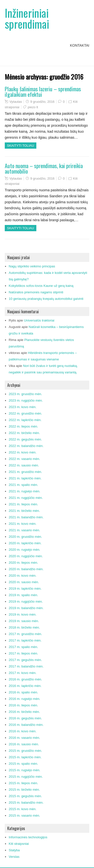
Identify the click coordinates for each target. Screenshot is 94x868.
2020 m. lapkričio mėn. (25, 543)
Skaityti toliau (21, 146)
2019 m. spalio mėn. (23, 595)
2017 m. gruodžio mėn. (25, 634)
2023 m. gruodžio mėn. (25, 394)
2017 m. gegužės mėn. (25, 660)
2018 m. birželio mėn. (24, 627)
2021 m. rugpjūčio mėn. (26, 498)
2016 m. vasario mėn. (24, 738)
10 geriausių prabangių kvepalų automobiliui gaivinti (46, 299)
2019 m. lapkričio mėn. (25, 589)
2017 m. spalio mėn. (23, 647)
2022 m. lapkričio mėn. (25, 420)
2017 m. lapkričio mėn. (25, 640)
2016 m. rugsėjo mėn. (25, 699)
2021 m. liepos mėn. (23, 504)
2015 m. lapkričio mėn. (25, 757)
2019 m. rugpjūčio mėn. (26, 601)
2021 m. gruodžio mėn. (25, 472)
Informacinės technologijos (28, 837)
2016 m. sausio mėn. (24, 744)
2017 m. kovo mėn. (23, 673)
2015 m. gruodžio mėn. (25, 751)
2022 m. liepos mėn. (23, 426)
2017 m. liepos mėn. (23, 653)
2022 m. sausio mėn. (24, 465)
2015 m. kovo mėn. (23, 809)
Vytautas (16, 102)
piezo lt (33, 107)
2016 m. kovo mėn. (23, 731)
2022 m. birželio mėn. (24, 433)
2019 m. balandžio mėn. (26, 608)
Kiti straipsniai (19, 844)
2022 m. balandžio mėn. (26, 446)
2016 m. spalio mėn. (23, 692)
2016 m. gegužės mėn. (25, 718)
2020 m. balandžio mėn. (26, 569)
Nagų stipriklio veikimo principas (32, 266)
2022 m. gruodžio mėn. (25, 413)
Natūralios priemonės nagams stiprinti (36, 292)
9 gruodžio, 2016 (42, 102)
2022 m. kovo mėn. (23, 452)
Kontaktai (80, 45)
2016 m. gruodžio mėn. (25, 679)
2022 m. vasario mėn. (24, 459)
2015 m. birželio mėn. (24, 790)
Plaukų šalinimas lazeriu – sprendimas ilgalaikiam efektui (43, 92)
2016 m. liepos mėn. (23, 705)
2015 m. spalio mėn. (23, 764)
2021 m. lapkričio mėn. (25, 478)
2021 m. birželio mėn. (24, 511)
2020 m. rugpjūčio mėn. (26, 556)
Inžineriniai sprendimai (27, 18)
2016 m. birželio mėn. (24, 712)
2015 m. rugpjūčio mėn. (26, 777)
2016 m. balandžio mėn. (26, 725)
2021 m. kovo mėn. (23, 524)
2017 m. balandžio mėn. (26, 666)
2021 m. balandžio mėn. (26, 517)
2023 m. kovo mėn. (23, 407)
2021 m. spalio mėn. (23, 485)
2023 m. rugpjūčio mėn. (26, 400)
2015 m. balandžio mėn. (26, 803)
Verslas (14, 857)
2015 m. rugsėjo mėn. (25, 770)
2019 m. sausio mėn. (24, 621)
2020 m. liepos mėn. (23, 563)
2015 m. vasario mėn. (24, 815)
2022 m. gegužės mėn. (25, 439)
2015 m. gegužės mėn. (25, 796)
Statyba (14, 850)
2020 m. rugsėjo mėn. (25, 550)
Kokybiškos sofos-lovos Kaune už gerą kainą (41, 286)
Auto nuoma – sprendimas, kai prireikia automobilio (44, 168)
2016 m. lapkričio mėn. (25, 686)
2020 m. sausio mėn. (24, 582)
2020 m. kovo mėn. (23, 576)
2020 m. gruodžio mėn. (25, 537)
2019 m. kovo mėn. (23, 614)
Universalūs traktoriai (39, 320)
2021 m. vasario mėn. (24, 530)
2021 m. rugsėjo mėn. (25, 491)
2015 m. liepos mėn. (23, 783)
